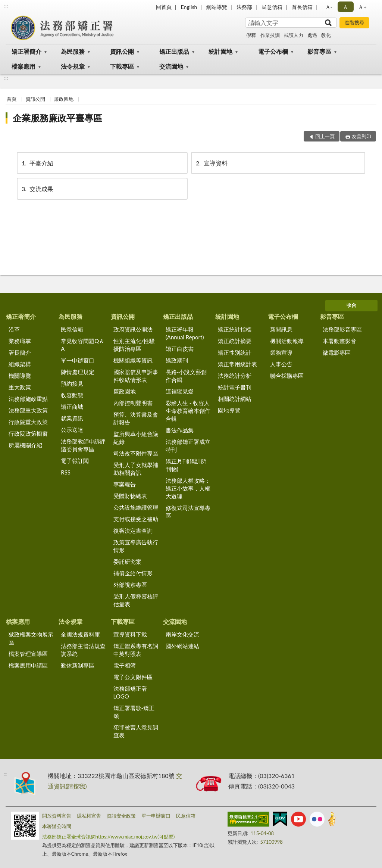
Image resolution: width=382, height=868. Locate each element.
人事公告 (281, 364)
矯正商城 (72, 407)
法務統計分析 (235, 376)
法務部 (244, 7)
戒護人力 (294, 35)
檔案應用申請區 (28, 665)
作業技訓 (270, 35)
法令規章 (73, 66)
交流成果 (37, 189)
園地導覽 (229, 410)
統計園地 (220, 51)
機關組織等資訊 (133, 360)
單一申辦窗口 (78, 360)
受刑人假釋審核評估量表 (136, 600)
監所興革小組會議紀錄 (136, 438)
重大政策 (20, 387)
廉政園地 (64, 99)
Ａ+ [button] (362, 7)
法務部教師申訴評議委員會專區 (83, 445)
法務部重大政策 (28, 410)
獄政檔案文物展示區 (31, 638)
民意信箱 (272, 7)
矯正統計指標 (235, 329)
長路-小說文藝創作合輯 (186, 376)
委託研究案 (127, 561)
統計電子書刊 (235, 387)
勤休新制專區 (78, 665)
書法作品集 (180, 430)
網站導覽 (217, 7)
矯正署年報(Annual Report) (185, 333)
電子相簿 (125, 665)
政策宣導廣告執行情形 (136, 546)
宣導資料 (211, 163)
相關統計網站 (235, 399)
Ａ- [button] (329, 7)
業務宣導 (281, 352)
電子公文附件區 (133, 677)
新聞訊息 (281, 329)
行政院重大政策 (28, 422)
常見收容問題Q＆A (83, 345)
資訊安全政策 (121, 816)
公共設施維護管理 (136, 507)
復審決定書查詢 (133, 531)
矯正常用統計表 (237, 364)
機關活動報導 (287, 341)
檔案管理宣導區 (28, 654)
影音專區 (319, 51)
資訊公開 (122, 51)
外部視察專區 (130, 585)
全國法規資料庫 (80, 634)
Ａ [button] (345, 7)
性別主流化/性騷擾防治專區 (134, 345)
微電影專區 (337, 352)
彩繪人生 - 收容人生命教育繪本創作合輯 (188, 411)
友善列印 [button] (361, 136)
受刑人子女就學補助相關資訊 (136, 469)
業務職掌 (20, 341)
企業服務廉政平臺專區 (57, 118)
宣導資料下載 (130, 634)
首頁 (12, 99)
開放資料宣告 (57, 816)
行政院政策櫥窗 (28, 433)
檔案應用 (24, 66)
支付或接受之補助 (136, 519)
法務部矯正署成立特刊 (188, 446)
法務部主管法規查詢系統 (83, 650)
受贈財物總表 (130, 496)
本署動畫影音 (339, 341)
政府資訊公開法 (133, 329)
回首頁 (164, 7)
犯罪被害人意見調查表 (136, 731)
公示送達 (72, 430)
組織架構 (20, 364)
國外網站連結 (182, 646)
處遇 (312, 35)
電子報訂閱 (75, 461)
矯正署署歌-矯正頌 (134, 712)
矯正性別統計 (235, 352)
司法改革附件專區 (136, 453)
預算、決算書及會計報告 (136, 418)
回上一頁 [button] (325, 136)
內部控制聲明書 (133, 403)
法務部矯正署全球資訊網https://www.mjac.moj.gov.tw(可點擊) (108, 837)
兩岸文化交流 (182, 634)
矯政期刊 (177, 360)
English (189, 7)
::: (6, 6)
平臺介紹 (37, 163)
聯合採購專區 (287, 376)
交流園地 (171, 66)
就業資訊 (72, 418)
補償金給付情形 (133, 573)
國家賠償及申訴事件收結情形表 (136, 376)
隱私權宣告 (89, 816)
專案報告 (125, 484)
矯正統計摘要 (235, 341)
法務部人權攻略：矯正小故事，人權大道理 (188, 488)
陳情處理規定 (78, 372)
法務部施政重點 (28, 399)
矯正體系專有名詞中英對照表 (136, 650)
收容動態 (72, 395)
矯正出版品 (174, 51)
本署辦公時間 (57, 826)
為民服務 (73, 51)
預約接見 (72, 383)
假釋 (251, 35)
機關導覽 (20, 376)
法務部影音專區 (342, 329)
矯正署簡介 (26, 51)
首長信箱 (302, 7)
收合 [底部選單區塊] (351, 305)
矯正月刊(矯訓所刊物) (186, 465)
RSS (66, 472)
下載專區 (122, 66)
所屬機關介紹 (25, 445)
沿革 (14, 329)
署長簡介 (20, 352)
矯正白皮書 (180, 349)
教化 (326, 35)
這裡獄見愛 (180, 391)
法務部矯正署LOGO (130, 692)
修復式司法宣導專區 (188, 512)
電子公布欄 (273, 51)
